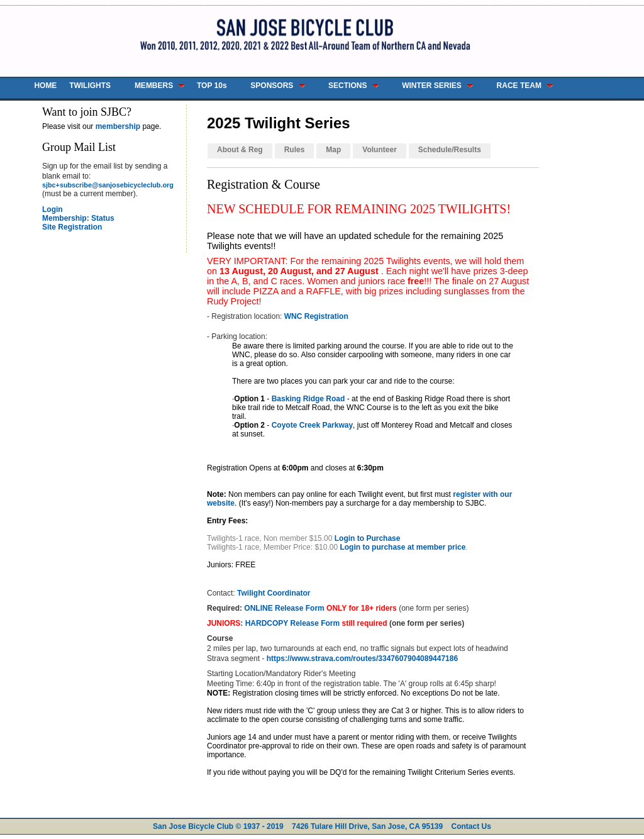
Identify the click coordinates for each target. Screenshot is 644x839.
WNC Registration (316, 316)
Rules (295, 150)
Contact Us (471, 826)
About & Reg (240, 150)
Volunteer (379, 150)
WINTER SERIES (432, 86)
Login (53, 209)
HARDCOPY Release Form (293, 623)
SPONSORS (272, 86)
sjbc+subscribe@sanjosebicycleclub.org (108, 185)
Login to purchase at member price (402, 547)
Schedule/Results (450, 150)
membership (118, 126)
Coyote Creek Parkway (312, 425)
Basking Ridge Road (308, 399)
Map (333, 150)
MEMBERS (154, 86)
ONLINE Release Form (284, 608)
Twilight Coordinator (274, 593)
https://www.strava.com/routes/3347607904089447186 (362, 658)
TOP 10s (212, 86)
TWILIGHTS (90, 86)
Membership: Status (78, 218)
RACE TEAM (519, 86)
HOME (45, 86)
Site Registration (72, 227)
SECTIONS (347, 86)
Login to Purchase (368, 538)
